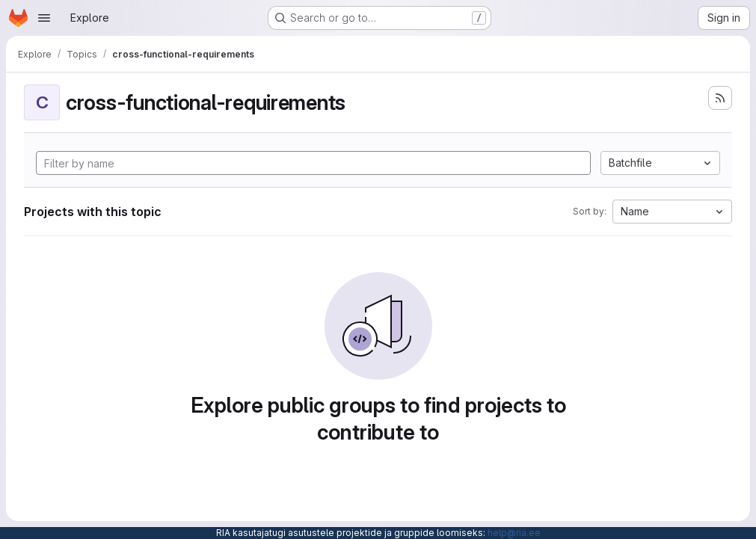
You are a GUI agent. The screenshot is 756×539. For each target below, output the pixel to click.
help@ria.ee (514, 533)
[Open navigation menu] (44, 18)
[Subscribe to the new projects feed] (720, 98)
